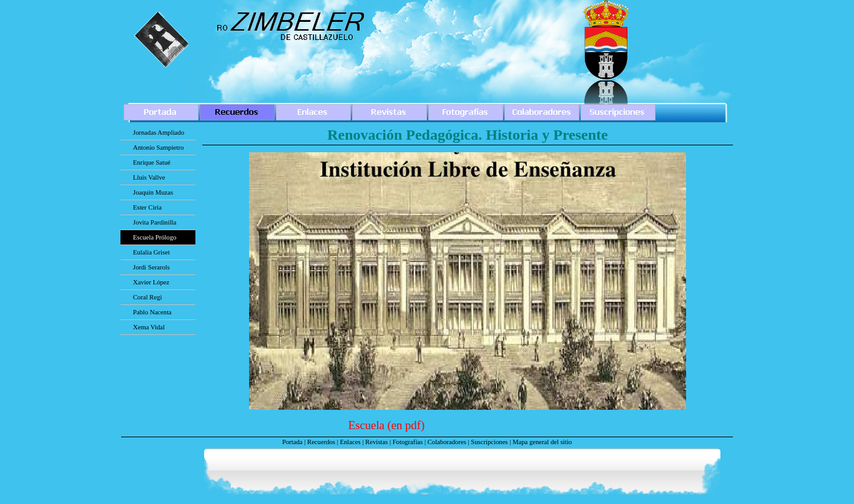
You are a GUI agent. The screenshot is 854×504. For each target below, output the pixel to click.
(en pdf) (406, 425)
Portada (292, 442)
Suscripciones (489, 442)
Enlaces (350, 442)
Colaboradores (447, 442)
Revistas (376, 442)
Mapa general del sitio (542, 442)
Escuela (368, 425)
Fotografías (408, 442)
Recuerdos (321, 442)
